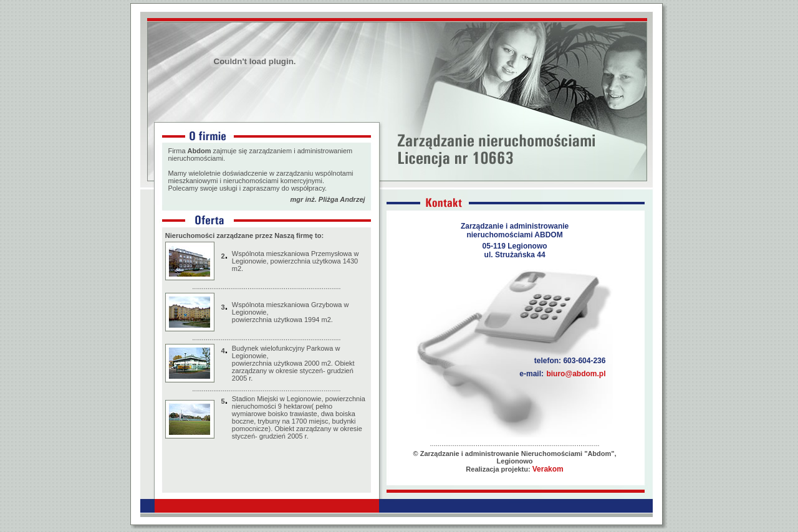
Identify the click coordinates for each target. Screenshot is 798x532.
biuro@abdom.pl (576, 374)
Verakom (548, 469)
